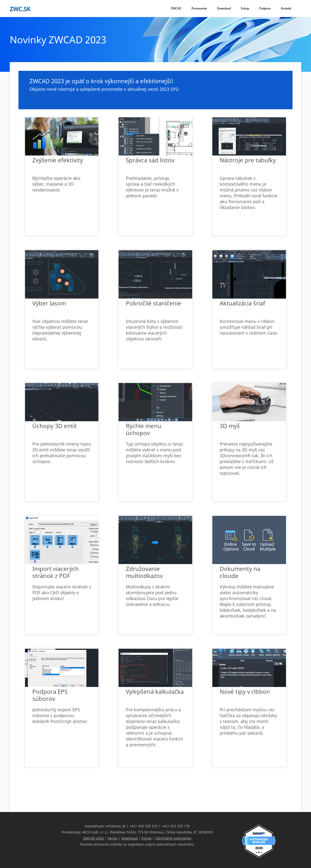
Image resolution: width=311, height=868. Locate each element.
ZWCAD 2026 (93, 838)
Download (224, 8)
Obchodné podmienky (173, 838)
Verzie (113, 838)
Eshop (245, 8)
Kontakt (286, 8)
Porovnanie (199, 8)
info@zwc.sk (116, 826)
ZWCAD (176, 8)
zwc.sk (20, 9)
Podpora (265, 8)
